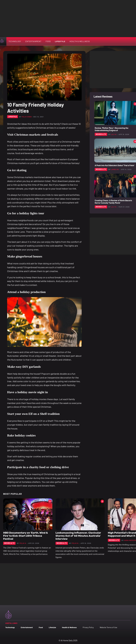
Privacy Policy (88, 627)
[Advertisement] (68, 19)
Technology (15, 41)
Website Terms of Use (108, 627)
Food (48, 41)
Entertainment (33, 41)
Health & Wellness (80, 41)
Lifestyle (60, 41)
